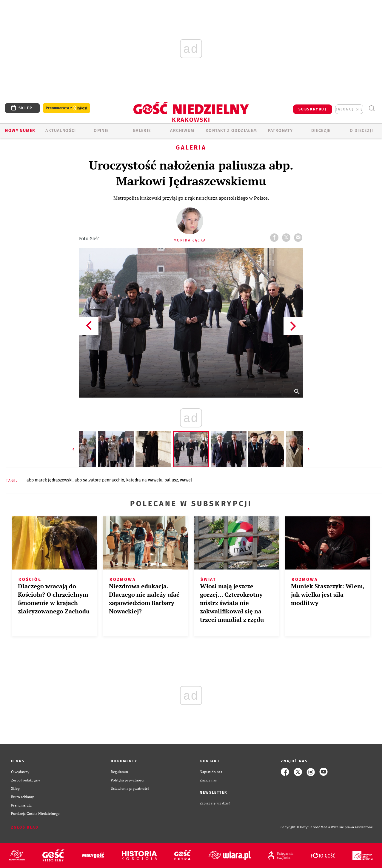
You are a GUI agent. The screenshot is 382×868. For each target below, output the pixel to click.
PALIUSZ (171, 480)
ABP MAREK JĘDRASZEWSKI (50, 480)
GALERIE (142, 131)
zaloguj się (349, 109)
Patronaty (281, 131)
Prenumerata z (67, 108)
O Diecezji (361, 131)
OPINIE (101, 131)
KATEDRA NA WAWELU (144, 480)
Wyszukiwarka (372, 109)
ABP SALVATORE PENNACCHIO (99, 480)
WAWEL (186, 480)
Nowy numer (20, 131)
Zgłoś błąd (25, 827)
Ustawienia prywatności (130, 788)
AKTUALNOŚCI (61, 131)
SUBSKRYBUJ (312, 109)
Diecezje (321, 131)
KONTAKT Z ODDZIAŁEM (231, 131)
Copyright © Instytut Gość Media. (306, 827)
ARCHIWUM (182, 131)
